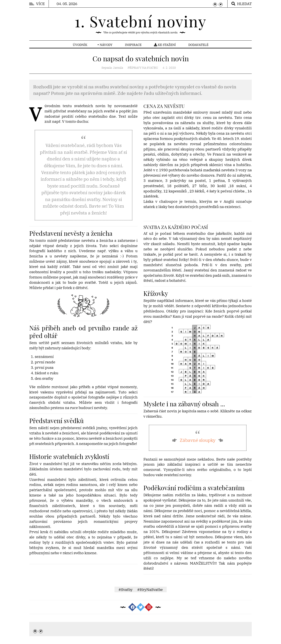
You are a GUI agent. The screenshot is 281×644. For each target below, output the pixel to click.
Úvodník (80, 45)
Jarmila (118, 68)
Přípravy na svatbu (143, 68)
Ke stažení (165, 45)
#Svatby (125, 589)
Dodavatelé (198, 45)
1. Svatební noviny (140, 21)
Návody (106, 45)
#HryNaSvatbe (150, 589)
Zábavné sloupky (198, 440)
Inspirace (133, 45)
